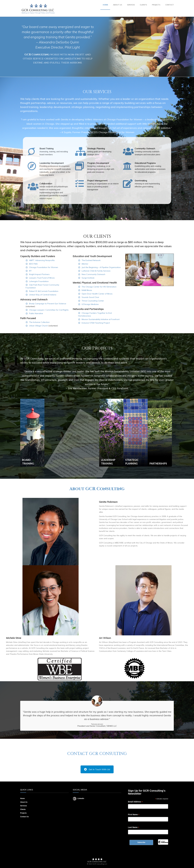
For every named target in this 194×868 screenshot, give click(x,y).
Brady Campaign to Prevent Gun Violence (48, 304)
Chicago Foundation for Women (44, 267)
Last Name (134, 827)
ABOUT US (118, 5)
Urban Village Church (38, 326)
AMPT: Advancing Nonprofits (42, 260)
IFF (30, 271)
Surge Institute (88, 278)
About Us (24, 802)
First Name (134, 815)
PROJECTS (156, 5)
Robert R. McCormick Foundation (44, 291)
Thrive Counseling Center (93, 301)
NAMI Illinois (87, 290)
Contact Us (24, 817)
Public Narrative (36, 313)
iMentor (85, 264)
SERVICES (131, 5)
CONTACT (170, 5)
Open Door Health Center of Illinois (97, 294)
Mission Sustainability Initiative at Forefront (101, 319)
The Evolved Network (91, 260)
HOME (105, 5)
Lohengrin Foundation (39, 281)
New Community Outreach (93, 274)
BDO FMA (33, 264)
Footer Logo (97, 860)
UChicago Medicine (90, 304)
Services (24, 806)
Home (22, 798)
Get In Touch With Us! (97, 769)
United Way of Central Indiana (43, 295)
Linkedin (78, 798)
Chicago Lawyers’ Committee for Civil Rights (49, 310)
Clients (23, 809)
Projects (23, 813)
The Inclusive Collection (39, 322)
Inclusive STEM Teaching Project (96, 323)
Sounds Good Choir (90, 297)
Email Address (135, 802)
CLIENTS (143, 5)
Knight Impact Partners (39, 274)
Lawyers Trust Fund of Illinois (42, 278)
